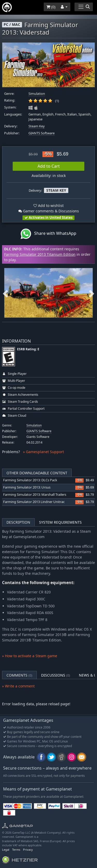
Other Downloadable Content (37, 473)
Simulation (37, 94)
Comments (19, 675)
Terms (16, 850)
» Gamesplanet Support (43, 452)
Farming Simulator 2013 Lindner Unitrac (34, 502)
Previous (5, 293)
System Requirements (60, 522)
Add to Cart (49, 166)
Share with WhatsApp (48, 234)
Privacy (28, 850)
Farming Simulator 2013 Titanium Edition (40, 254)
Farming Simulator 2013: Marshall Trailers (35, 495)
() (51, 7)
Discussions (56, 675)
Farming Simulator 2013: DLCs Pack (30, 480)
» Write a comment (18, 686)
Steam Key (37, 126)
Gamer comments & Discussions (49, 211)
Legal (6, 850)
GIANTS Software (42, 133)
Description (18, 522)
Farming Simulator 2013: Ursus (27, 487)
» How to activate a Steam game (30, 656)
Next (92, 293)
